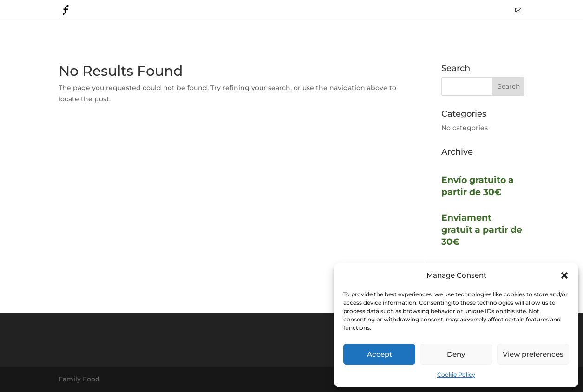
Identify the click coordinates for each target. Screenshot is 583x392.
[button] (564, 275)
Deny (456, 354)
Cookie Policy (456, 375)
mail (518, 13)
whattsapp (488, 13)
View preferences (533, 354)
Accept (380, 354)
